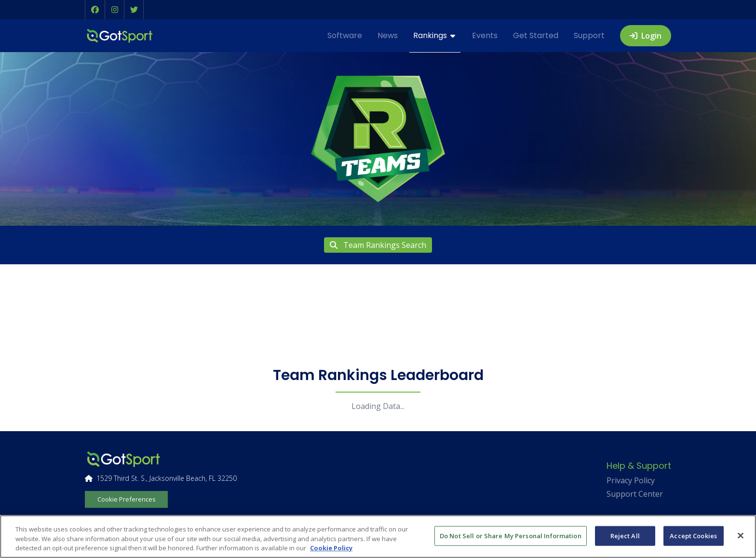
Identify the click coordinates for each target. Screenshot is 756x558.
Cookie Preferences (127, 499)
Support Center (635, 494)
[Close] (741, 535)
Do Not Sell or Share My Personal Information (511, 535)
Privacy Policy (631, 480)
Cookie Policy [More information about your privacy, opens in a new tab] (331, 548)
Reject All (625, 535)
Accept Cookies (693, 535)
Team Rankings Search (378, 245)
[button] (95, 10)
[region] (378, 537)
